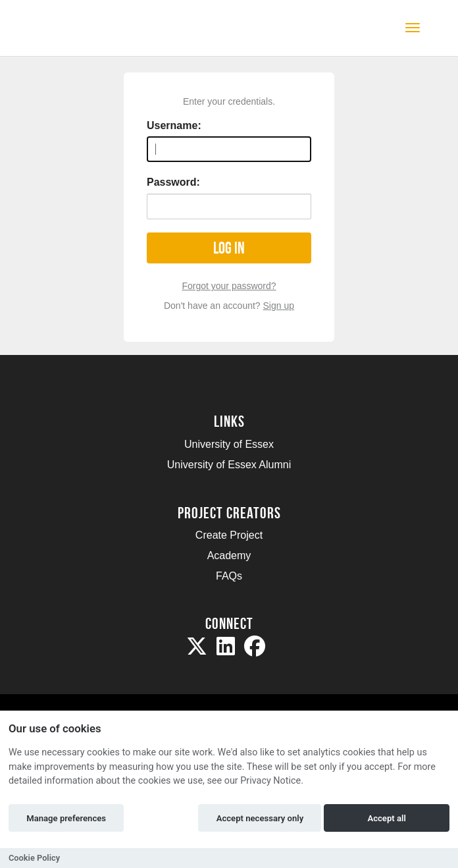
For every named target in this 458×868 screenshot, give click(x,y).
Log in (229, 248)
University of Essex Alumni (229, 465)
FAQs (229, 576)
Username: (174, 125)
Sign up (279, 306)
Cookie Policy (34, 858)
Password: (173, 182)
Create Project (229, 535)
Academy (229, 556)
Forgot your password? (229, 286)
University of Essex (229, 444)
